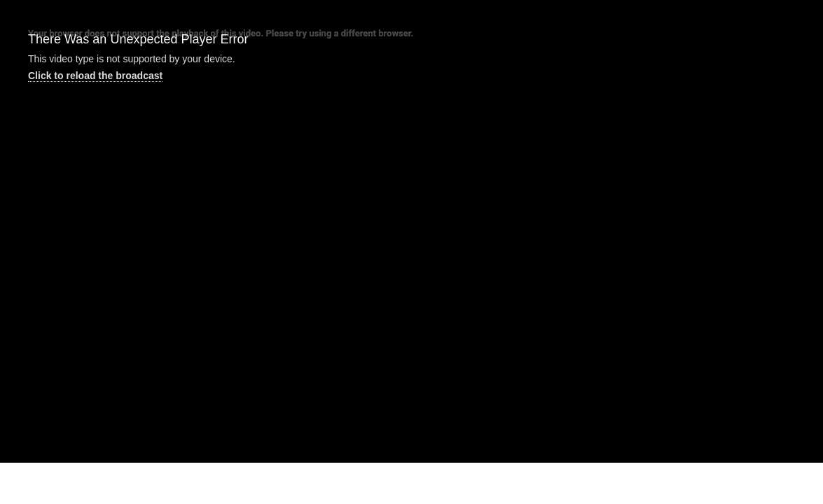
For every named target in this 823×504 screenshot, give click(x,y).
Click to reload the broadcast (95, 76)
